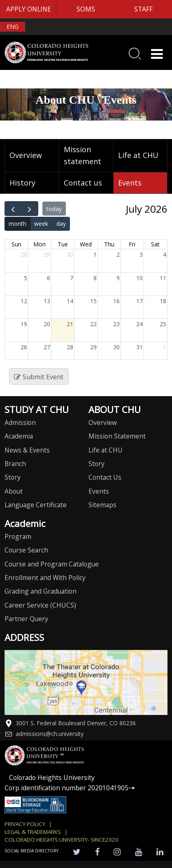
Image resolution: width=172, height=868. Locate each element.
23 (116, 324)
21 (70, 324)
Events (130, 183)
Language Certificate (36, 505)
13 (47, 301)
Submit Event (39, 377)
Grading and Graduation (41, 591)
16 (116, 301)
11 (163, 278)
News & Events (27, 450)
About (14, 491)
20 (47, 324)
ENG (13, 27)
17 (139, 301)
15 (93, 301)
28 (24, 254)
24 (139, 324)
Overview (26, 155)
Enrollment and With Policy (45, 578)
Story (13, 477)
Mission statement (83, 155)
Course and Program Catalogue (52, 564)
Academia (19, 436)
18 (163, 301)
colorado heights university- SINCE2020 (62, 840)
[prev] (13, 209)
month (17, 224)
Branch (15, 464)
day (61, 224)
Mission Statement (117, 436)
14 (70, 301)
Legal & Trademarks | (36, 832)
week (41, 224)
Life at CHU (138, 155)
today (54, 209)
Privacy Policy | (28, 824)
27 (47, 347)
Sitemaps (102, 505)
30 (70, 254)
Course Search (26, 550)
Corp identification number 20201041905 (70, 788)
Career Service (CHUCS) (40, 605)
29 (47, 254)
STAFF (143, 9)
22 (93, 324)
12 (24, 301)
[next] (29, 209)
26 (24, 347)
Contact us (83, 183)
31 (139, 347)
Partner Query (26, 619)
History (22, 183)
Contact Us (105, 477)
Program (18, 536)
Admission (20, 422)
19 (24, 324)
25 (163, 324)
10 (139, 278)
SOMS (86, 9)
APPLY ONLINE (29, 9)
